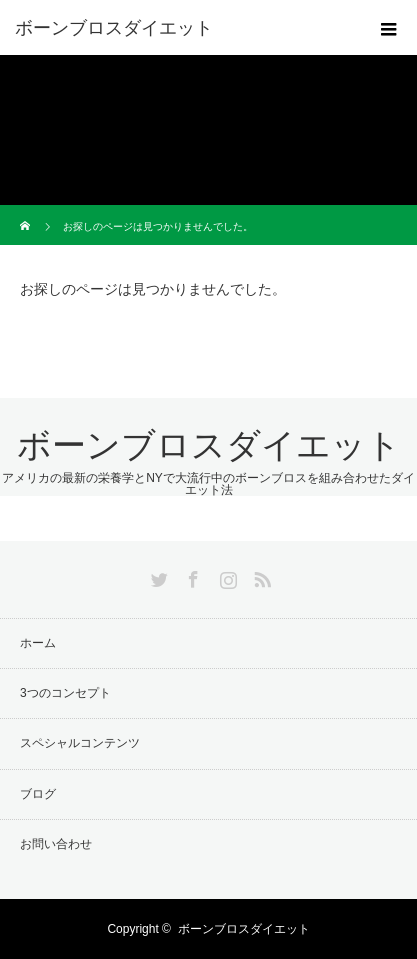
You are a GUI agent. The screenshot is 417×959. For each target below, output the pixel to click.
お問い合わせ (56, 844)
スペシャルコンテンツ (80, 743)
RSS (260, 576)
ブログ (38, 794)
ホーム (38, 643)
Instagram (226, 576)
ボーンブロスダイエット (114, 28)
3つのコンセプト (65, 693)
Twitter (157, 576)
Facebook (191, 576)
